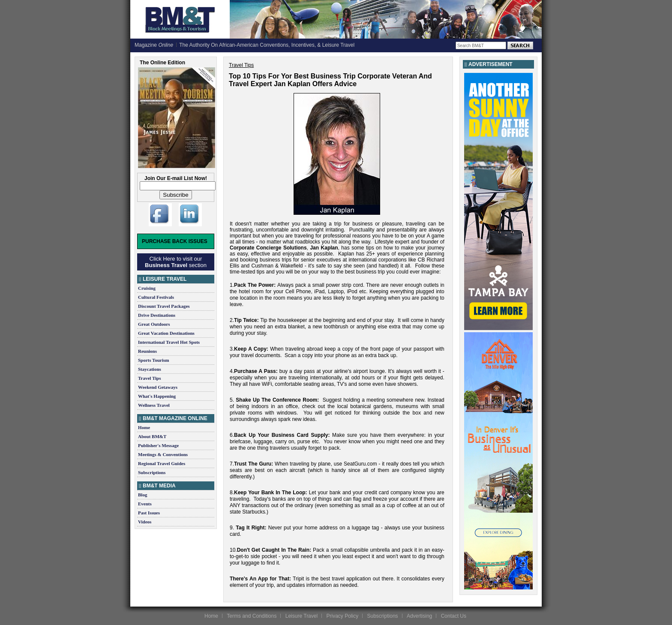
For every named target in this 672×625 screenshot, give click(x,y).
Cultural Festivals (156, 297)
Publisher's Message (158, 445)
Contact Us (454, 616)
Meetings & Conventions (163, 454)
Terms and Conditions (252, 616)
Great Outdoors (154, 324)
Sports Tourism (153, 360)
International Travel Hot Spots (169, 342)
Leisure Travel (301, 616)
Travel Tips (150, 378)
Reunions (147, 351)
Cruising (147, 288)
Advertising (419, 616)
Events (145, 504)
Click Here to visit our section (176, 262)
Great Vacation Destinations (166, 333)
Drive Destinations (157, 315)
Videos (145, 522)
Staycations (150, 369)
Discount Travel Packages (164, 306)
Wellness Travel (154, 405)
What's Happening (157, 396)
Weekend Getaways (158, 387)
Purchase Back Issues (175, 241)
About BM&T (152, 436)
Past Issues (149, 513)
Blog (142, 495)
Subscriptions (152, 472)
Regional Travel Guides (162, 463)
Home (144, 427)
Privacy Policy (342, 616)
